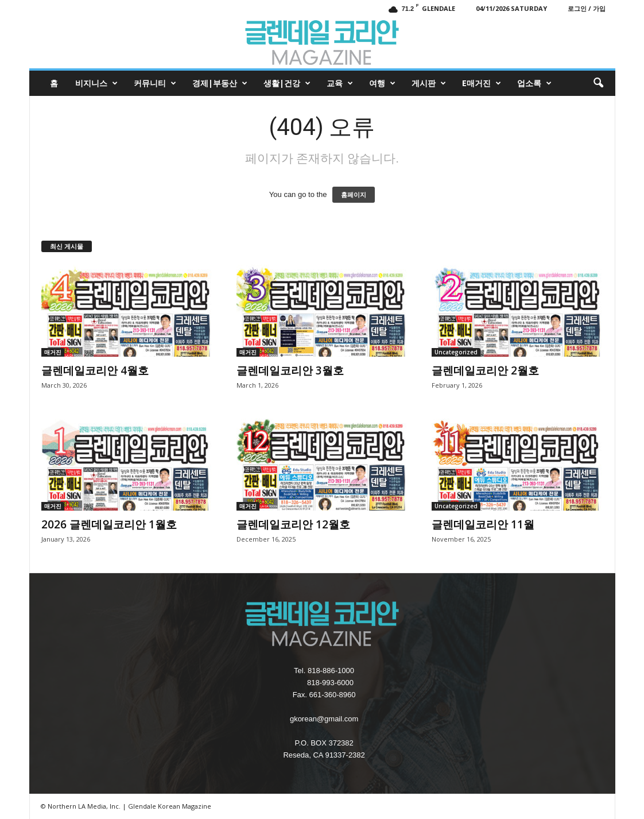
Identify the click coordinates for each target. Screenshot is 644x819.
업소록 (534, 83)
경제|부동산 (220, 83)
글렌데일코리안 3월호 (290, 370)
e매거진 (482, 83)
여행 (382, 83)
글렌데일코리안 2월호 (485, 370)
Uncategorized (456, 352)
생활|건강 (287, 83)
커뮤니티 (155, 83)
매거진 (53, 352)
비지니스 (96, 83)
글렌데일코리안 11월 (483, 524)
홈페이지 (354, 195)
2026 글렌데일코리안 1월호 (109, 524)
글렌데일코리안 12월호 (293, 524)
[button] (598, 83)
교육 (340, 83)
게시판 (429, 83)
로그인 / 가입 (587, 8)
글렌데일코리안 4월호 (95, 370)
